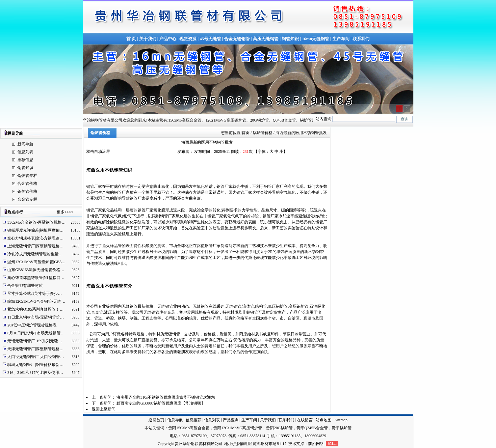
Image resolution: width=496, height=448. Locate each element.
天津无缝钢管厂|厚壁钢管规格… (35, 349)
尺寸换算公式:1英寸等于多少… (34, 294)
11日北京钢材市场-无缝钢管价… (36, 317)
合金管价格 (27, 183)
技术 (292, 444)
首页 (246, 133)
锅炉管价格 (27, 191)
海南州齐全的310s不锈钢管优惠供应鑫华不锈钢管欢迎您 (166, 397)
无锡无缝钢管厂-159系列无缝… (35, 341)
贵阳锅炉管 (342, 428)
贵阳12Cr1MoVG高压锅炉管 (238, 428)
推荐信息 (25, 160)
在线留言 (305, 420)
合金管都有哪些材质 (25, 286)
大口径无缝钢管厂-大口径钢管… (36, 357)
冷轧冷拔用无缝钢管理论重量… (35, 254)
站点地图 (324, 420)
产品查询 (231, 420)
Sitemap (341, 420)
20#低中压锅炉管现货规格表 (32, 325)
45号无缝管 (210, 39)
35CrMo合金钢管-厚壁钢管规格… (36, 222)
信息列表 (25, 152)
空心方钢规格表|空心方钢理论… (35, 238)
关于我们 (148, 39)
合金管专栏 (27, 199)
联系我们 (361, 39)
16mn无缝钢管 (315, 39)
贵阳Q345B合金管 (312, 428)
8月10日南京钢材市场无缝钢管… (36, 333)
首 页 (131, 39)
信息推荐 (194, 420)
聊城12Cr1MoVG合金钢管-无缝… (36, 301)
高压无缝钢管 (266, 39)
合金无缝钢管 (237, 39)
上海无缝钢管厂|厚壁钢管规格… (35, 246)
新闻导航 (25, 144)
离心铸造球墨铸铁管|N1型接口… (36, 278)
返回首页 (156, 420)
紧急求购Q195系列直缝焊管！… (35, 309)
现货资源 (188, 39)
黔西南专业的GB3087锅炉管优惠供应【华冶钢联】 (161, 403)
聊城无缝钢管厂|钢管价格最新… (35, 365)
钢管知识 (290, 39)
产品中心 (168, 39)
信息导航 (175, 420)
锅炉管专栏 (27, 176)
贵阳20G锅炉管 (279, 428)
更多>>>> (65, 212)
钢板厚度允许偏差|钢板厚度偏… (35, 230)
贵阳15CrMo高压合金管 (189, 428)
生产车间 (341, 39)
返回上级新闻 (104, 409)
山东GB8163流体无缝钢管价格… (36, 270)
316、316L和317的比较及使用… (35, 373)
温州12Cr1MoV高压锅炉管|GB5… (36, 262)
